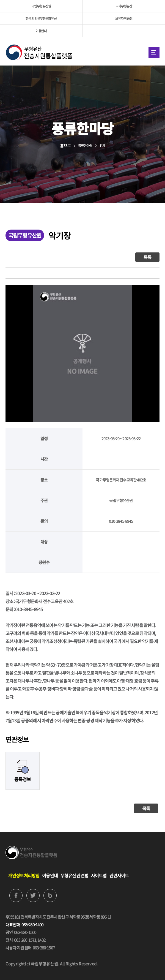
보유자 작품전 (124, 18)
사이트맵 (99, 875)
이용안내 (41, 31)
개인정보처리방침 (24, 875)
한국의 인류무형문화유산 (41, 18)
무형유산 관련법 (74, 875)
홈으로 (65, 145)
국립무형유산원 (41, 6)
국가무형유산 (124, 6)
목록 (147, 257)
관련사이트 (119, 875)
